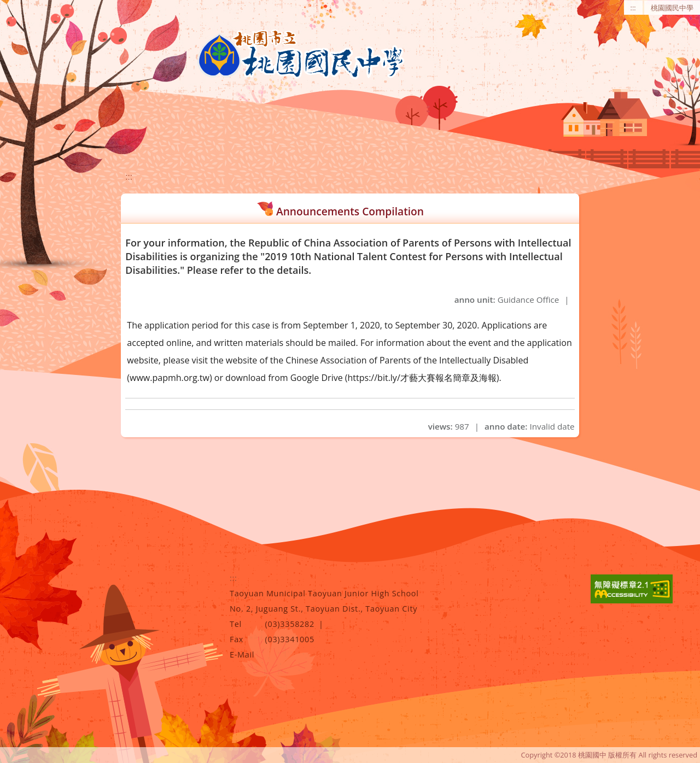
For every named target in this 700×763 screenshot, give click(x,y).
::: (633, 8)
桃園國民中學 (672, 8)
